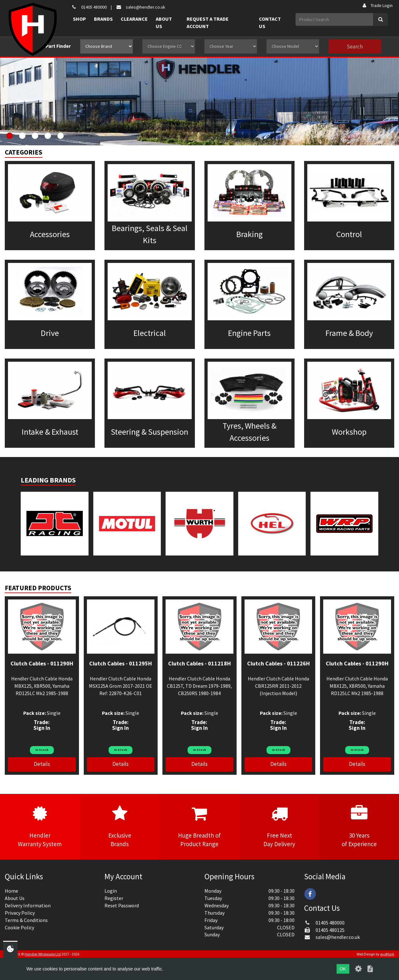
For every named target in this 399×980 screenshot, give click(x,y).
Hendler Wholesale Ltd (43, 954)
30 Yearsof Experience (359, 826)
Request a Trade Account (208, 22)
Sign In (42, 728)
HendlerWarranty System (40, 826)
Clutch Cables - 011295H (121, 663)
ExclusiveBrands (120, 826)
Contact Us (270, 22)
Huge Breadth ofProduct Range (199, 826)
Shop (79, 19)
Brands (103, 19)
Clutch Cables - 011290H (42, 663)
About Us (164, 22)
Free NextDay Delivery (279, 826)
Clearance (134, 19)
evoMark (387, 954)
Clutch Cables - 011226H (278, 663)
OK (343, 969)
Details (42, 764)
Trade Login (377, 5)
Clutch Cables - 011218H (199, 663)
